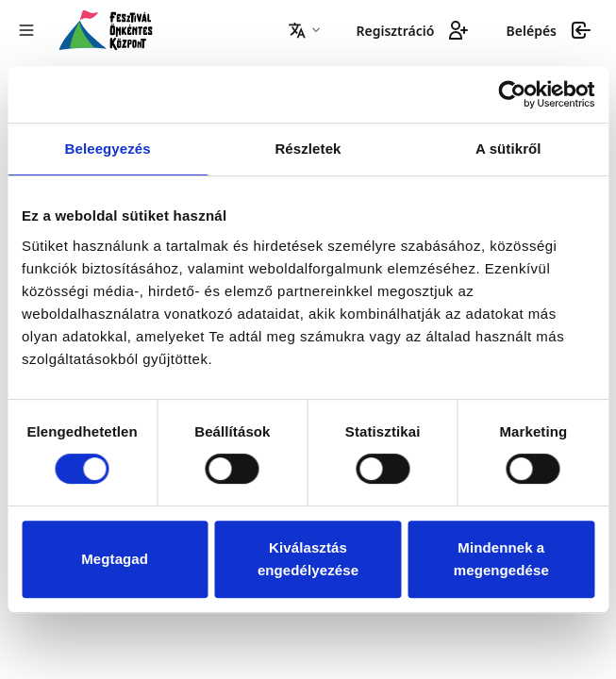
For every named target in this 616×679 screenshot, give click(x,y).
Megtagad (115, 559)
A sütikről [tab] (508, 149)
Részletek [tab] (308, 149)
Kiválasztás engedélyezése (308, 559)
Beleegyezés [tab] (108, 149)
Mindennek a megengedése (501, 559)
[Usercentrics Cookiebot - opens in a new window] (512, 94)
